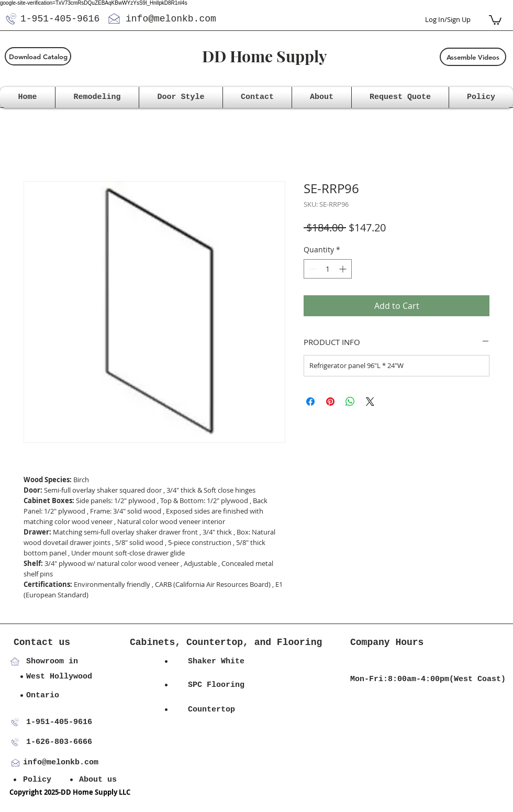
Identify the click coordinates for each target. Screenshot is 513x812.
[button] (495, 19)
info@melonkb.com (171, 19)
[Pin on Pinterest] (330, 402)
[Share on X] (370, 402)
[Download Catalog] (38, 56)
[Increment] (344, 269)
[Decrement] (312, 269)
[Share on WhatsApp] (350, 402)
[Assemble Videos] (473, 57)
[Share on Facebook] (310, 402)
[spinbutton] (328, 269)
